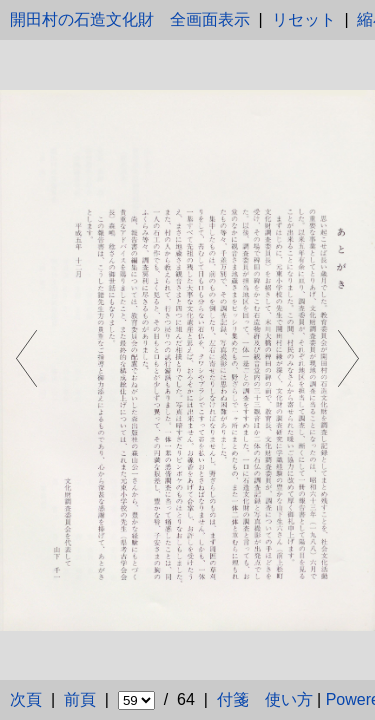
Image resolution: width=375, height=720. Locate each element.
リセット (304, 19)
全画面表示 (210, 19)
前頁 (80, 699)
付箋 (233, 699)
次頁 (26, 699)
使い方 (289, 699)
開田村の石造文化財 (82, 19)
